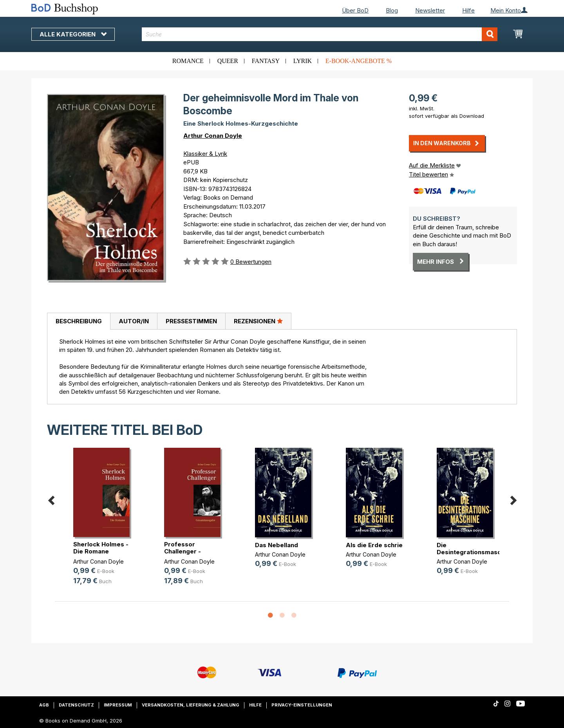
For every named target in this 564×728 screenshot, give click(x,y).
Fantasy (266, 61)
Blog (392, 10)
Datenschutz (76, 705)
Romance (188, 61)
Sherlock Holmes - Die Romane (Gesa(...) (101, 551)
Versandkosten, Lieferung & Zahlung (191, 705)
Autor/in (134, 321)
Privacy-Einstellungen (302, 705)
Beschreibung (79, 321)
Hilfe (468, 10)
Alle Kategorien (73, 34)
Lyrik (303, 61)
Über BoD (355, 10)
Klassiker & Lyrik (205, 154)
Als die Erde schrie (374, 545)
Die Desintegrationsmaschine (475, 549)
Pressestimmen (191, 321)
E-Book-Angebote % (359, 61)
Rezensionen (258, 321)
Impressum (118, 705)
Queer (228, 61)
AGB (44, 705)
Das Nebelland (277, 545)
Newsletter (430, 10)
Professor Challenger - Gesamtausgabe (189, 551)
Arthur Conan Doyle (213, 136)
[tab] (79, 321)
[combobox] (320, 34)
